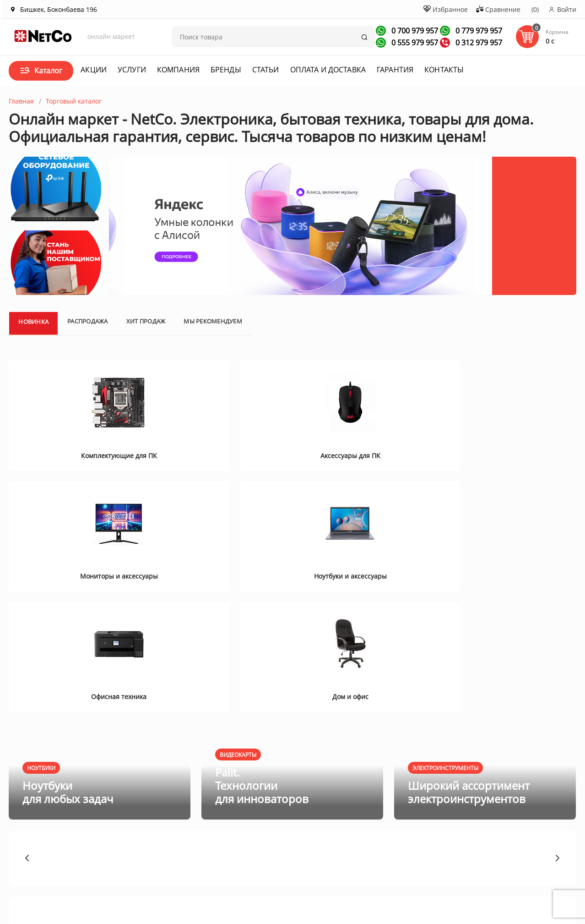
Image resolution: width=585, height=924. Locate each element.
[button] (27, 648)
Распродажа (88, 352)
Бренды (226, 70)
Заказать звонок (365, 829)
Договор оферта (276, 819)
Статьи (266, 70)
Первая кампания (493, 874)
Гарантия (395, 70)
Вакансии (91, 831)
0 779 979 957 (478, 31)
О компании (95, 799)
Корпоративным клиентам (102, 815)
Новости (176, 831)
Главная (21, 101)
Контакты (444, 70)
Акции (94, 70)
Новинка (33, 352)
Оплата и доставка (328, 70)
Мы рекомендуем (213, 352)
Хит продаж (146, 352)
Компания (178, 70)
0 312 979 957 (478, 43)
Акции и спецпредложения (192, 803)
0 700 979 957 (414, 31)
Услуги (132, 70)
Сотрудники (94, 843)
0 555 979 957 (414, 43)
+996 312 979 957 (371, 815)
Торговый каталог (74, 101)
